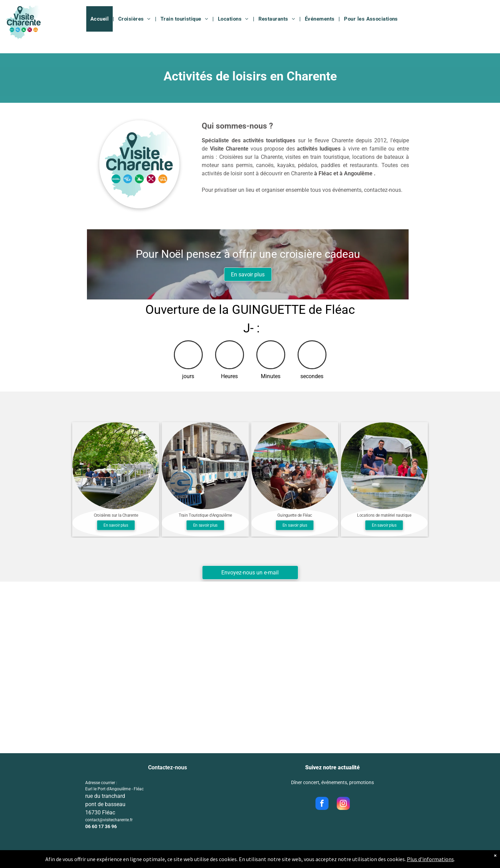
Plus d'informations (430, 862)
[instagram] (343, 804)
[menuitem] (100, 19)
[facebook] (322, 804)
